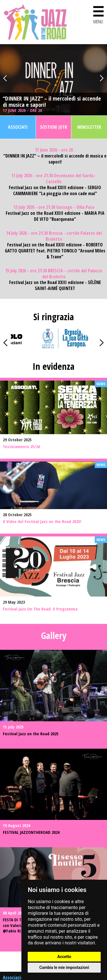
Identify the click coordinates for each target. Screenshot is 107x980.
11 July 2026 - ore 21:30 (54, 179)
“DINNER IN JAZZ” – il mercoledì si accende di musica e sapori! (52, 102)
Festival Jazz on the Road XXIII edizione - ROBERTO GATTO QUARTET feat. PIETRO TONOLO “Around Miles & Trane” (55, 251)
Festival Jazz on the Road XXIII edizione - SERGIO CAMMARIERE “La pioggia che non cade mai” (55, 191)
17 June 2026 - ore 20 (23, 110)
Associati (18, 127)
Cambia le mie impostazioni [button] (64, 967)
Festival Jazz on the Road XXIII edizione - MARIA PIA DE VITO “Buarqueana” (55, 216)
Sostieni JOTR (53, 127)
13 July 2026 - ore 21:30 (54, 207)
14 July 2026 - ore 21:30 (54, 236)
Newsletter (89, 127)
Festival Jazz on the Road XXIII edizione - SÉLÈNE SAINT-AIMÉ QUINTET (55, 285)
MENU (98, 14)
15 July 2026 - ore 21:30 (54, 274)
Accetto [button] (64, 957)
